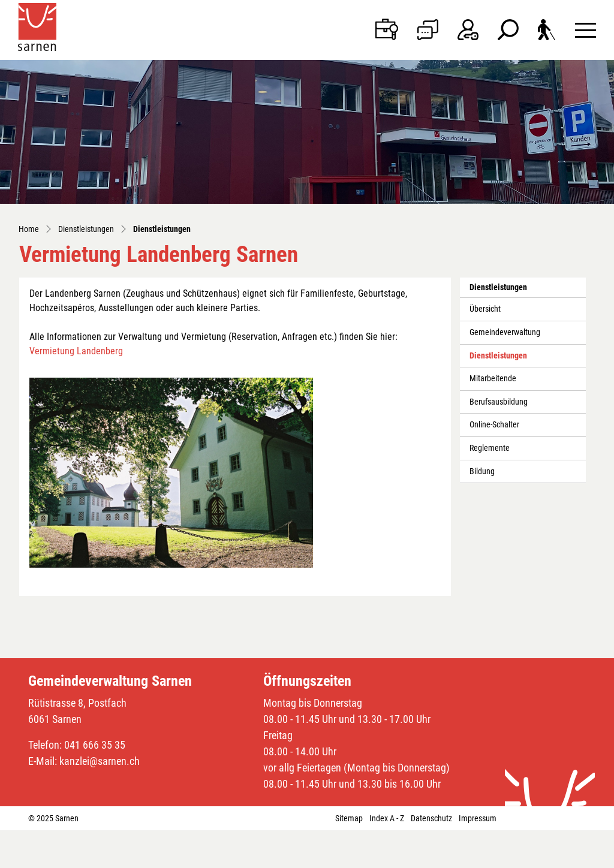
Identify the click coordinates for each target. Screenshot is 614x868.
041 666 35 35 (95, 745)
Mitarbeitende (493, 379)
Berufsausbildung (499, 402)
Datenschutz (431, 818)
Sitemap (349, 818)
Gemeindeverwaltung (505, 332)
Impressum (478, 818)
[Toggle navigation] (586, 30)
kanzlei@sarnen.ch (100, 761)
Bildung (482, 471)
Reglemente (490, 448)
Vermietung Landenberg (76, 351)
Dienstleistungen (498, 359)
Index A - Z (387, 818)
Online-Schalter (494, 425)
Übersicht (485, 309)
